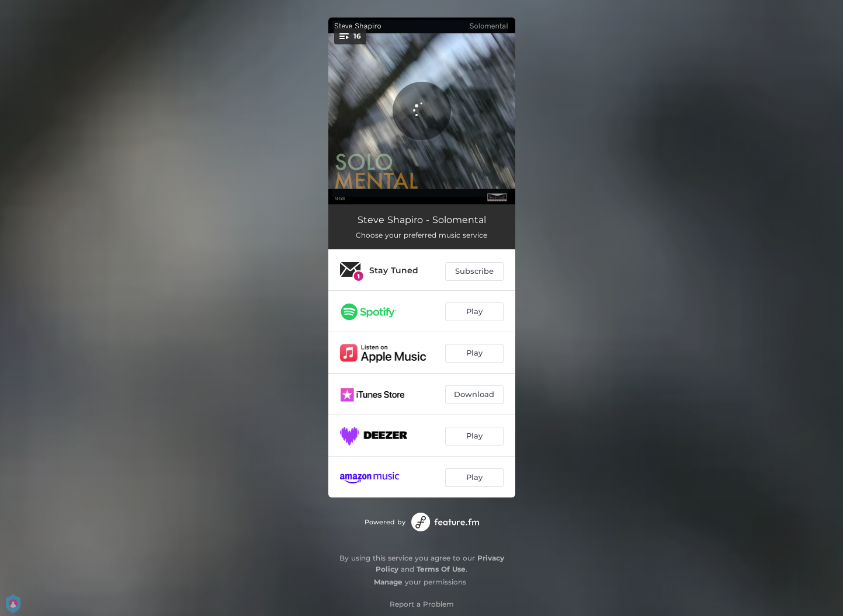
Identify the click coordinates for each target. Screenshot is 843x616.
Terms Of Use (441, 569)
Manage (388, 582)
